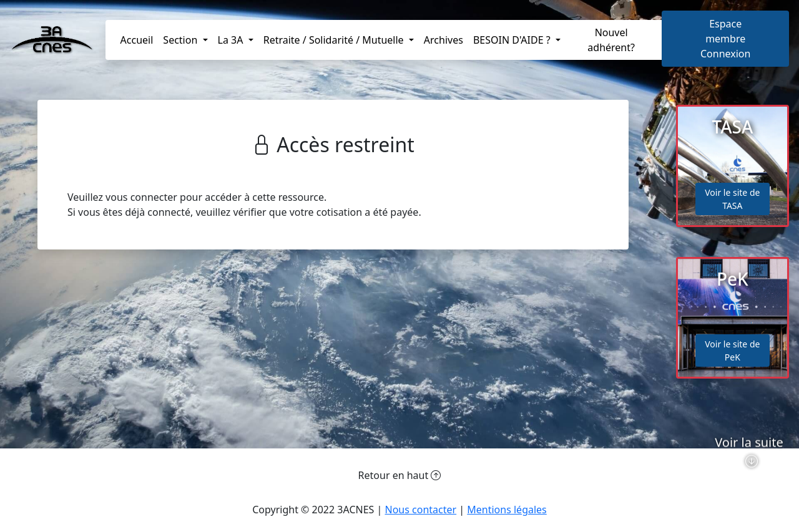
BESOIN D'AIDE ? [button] (513, 40)
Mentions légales (507, 510)
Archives (444, 40)
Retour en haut (400, 475)
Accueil (137, 40)
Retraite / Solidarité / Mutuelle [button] (335, 40)
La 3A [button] (232, 40)
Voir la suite (749, 468)
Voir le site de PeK (732, 351)
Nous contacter (420, 510)
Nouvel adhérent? (611, 40)
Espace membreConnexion (725, 39)
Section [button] (181, 40)
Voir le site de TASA (732, 199)
